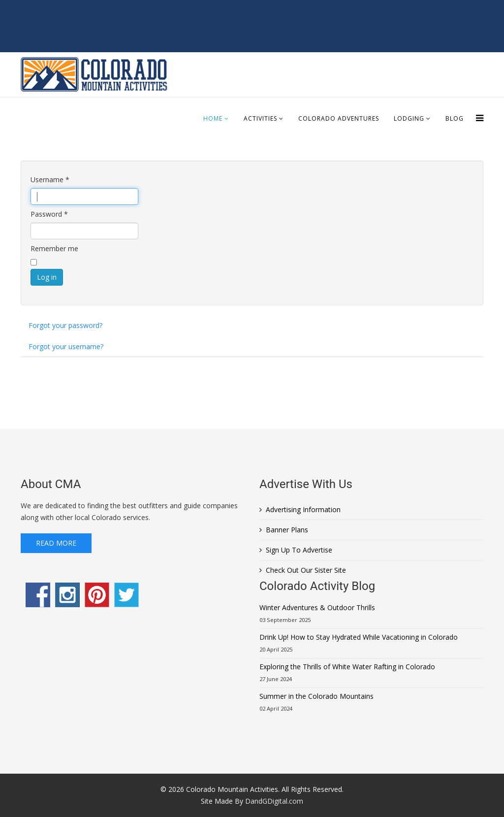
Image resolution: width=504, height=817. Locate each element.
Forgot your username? (66, 346)
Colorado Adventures (339, 118)
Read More (56, 543)
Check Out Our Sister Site (306, 570)
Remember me (54, 248)
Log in (47, 277)
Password (49, 214)
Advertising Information (303, 509)
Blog (455, 118)
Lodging (409, 118)
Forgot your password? (65, 325)
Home (213, 118)
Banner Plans (287, 530)
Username (50, 180)
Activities (260, 118)
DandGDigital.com (274, 801)
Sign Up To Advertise (299, 550)
